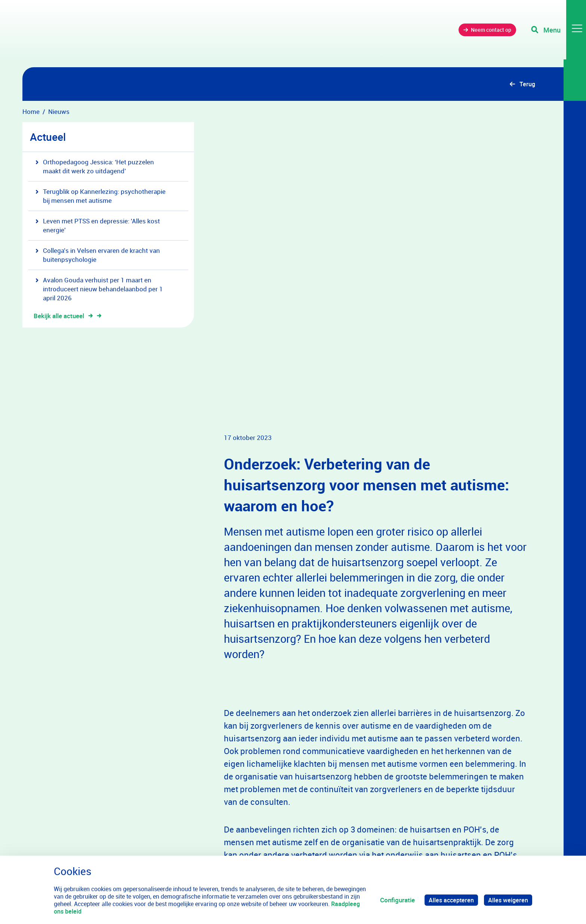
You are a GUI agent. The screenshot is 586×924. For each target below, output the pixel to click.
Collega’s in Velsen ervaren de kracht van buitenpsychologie (98, 256)
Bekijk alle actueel (63, 317)
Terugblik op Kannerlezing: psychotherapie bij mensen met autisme (101, 197)
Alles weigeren (508, 900)
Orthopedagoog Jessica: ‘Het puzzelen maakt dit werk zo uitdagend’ (95, 167)
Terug (527, 84)
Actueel (48, 137)
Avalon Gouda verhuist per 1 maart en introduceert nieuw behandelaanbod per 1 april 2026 (99, 290)
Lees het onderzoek (262, 725)
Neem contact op (481, 33)
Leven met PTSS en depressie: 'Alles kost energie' (98, 226)
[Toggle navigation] (557, 34)
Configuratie (394, 900)
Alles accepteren (449, 900)
